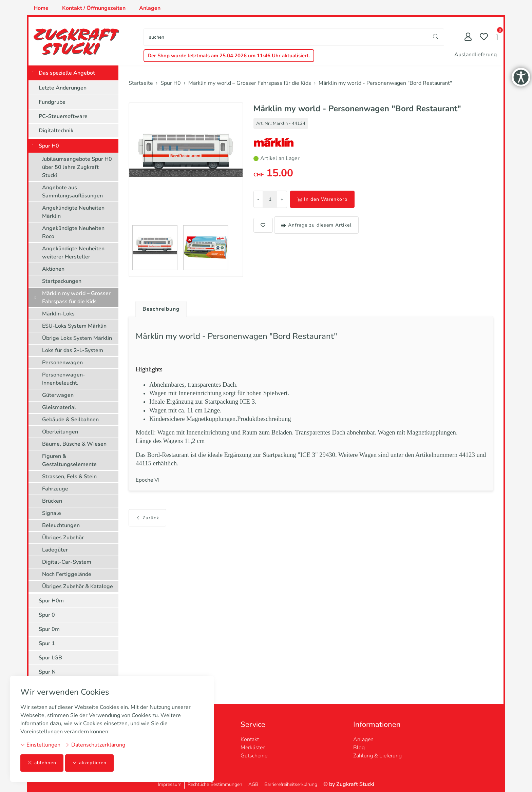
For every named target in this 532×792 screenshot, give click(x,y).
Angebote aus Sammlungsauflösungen (72, 192)
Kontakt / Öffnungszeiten (94, 8)
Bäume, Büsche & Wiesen (74, 444)
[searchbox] (286, 37)
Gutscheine (254, 756)
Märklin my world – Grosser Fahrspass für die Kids (76, 297)
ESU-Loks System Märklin (74, 326)
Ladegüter (55, 550)
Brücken (52, 501)
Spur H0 (49, 146)
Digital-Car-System (67, 562)
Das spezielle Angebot (67, 73)
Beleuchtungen (61, 525)
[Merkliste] (484, 37)
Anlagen (150, 8)
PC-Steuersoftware (63, 116)
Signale (52, 513)
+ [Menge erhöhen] (282, 199)
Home (41, 8)
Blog (359, 748)
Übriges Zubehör (63, 538)
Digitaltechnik (56, 131)
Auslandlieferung (476, 55)
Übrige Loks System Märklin (77, 338)
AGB (253, 784)
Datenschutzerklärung (95, 745)
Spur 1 (47, 643)
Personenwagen (62, 363)
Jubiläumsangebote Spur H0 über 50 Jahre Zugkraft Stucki (77, 167)
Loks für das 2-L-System (73, 350)
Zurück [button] (147, 518)
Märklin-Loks (58, 314)
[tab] (159, 307)
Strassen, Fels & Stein (69, 477)
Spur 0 (47, 615)
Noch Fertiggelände (67, 574)
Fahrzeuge (55, 489)
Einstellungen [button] (40, 745)
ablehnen (42, 763)
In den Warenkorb (322, 199)
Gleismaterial (59, 407)
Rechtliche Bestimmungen (215, 784)
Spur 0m (49, 629)
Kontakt (250, 739)
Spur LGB (50, 658)
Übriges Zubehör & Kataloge (78, 586)
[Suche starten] (436, 37)
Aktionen (53, 269)
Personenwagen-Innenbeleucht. (64, 379)
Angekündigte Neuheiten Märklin (73, 212)
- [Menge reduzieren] (258, 199)
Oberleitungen (60, 432)
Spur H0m (51, 601)
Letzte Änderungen (63, 88)
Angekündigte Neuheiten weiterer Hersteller (73, 253)
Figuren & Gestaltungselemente (69, 460)
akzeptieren (90, 763)
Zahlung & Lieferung (377, 756)
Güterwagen (58, 395)
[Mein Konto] (468, 37)
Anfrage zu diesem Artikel (316, 225)
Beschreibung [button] (162, 309)
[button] (497, 38)
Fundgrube (52, 102)
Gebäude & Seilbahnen (70, 420)
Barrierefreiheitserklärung (291, 784)
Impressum (170, 784)
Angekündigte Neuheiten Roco (73, 232)
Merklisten (253, 748)
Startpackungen (62, 281)
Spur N (47, 672)
